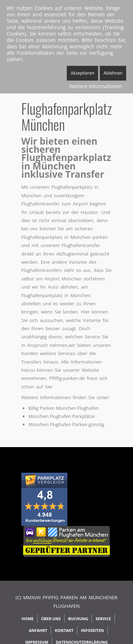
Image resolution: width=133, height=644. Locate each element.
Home (28, 619)
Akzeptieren (82, 73)
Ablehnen (113, 73)
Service (103, 619)
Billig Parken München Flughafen (63, 408)
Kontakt (64, 630)
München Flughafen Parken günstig (66, 424)
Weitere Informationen (96, 86)
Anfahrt (38, 630)
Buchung (78, 619)
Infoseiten (92, 630)
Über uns (51, 619)
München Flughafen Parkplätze (62, 416)
